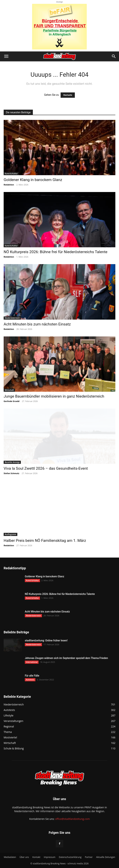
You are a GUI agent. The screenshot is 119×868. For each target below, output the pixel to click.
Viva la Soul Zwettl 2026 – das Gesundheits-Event (46, 468)
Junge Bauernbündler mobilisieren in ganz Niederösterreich (54, 396)
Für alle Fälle (32, 676)
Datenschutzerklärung (70, 857)
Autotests (30, 680)
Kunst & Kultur (11, 174)
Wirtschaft (9, 390)
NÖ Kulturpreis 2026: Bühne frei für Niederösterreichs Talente (55, 252)
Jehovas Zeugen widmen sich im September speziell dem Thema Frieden (66, 658)
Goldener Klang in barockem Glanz (33, 180)
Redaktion (9, 185)
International (32, 662)
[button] (6, 56)
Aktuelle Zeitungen (106, 857)
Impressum (50, 857)
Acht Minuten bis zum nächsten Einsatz (37, 324)
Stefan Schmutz (11, 473)
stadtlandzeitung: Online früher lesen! (46, 640)
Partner (89, 857)
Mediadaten (10, 857)
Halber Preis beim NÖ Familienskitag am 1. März (45, 541)
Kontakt (36, 857)
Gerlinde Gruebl (12, 401)
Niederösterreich (12, 318)
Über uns (24, 857)
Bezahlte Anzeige (12, 462)
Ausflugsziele (10, 534)
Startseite (68, 95)
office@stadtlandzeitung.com (72, 819)
